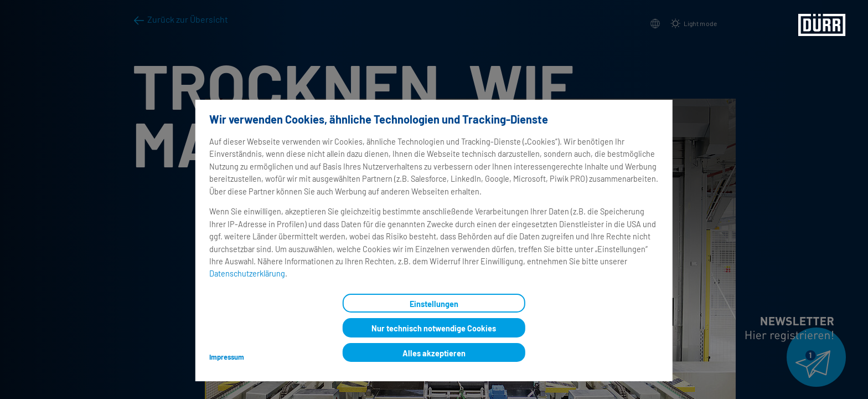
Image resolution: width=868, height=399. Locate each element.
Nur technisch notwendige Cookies (434, 328)
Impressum (227, 357)
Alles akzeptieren (434, 353)
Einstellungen (434, 304)
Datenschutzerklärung (247, 273)
